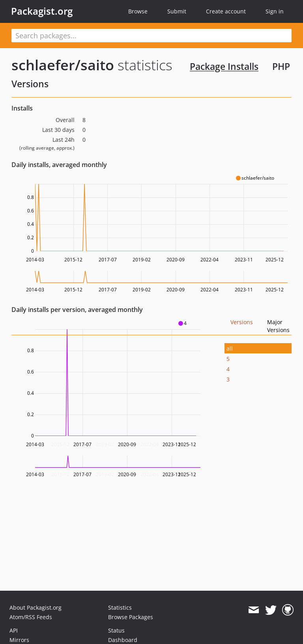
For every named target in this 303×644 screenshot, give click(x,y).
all (230, 348)
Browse (138, 11)
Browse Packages (131, 617)
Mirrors (19, 640)
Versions (242, 322)
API (14, 630)
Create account (226, 11)
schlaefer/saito (63, 65)
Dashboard (123, 640)
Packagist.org (42, 11)
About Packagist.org (36, 607)
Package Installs (224, 66)
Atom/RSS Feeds (31, 617)
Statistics (120, 607)
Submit (177, 11)
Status (116, 630)
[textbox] (151, 36)
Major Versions (278, 326)
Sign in (275, 11)
